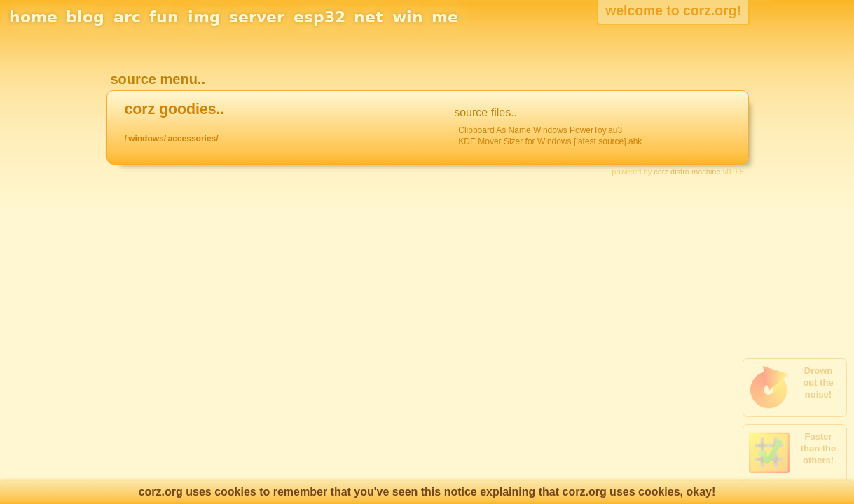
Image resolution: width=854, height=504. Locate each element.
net (369, 17)
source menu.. (158, 79)
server (257, 17)
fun (164, 17)
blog (85, 17)
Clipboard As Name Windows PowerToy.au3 (540, 130)
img (204, 17)
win (408, 17)
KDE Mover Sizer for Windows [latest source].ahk (550, 141)
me (445, 17)
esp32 (319, 17)
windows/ (147, 139)
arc (127, 17)
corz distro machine (687, 171)
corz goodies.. (174, 109)
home (33, 17)
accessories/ (193, 139)
